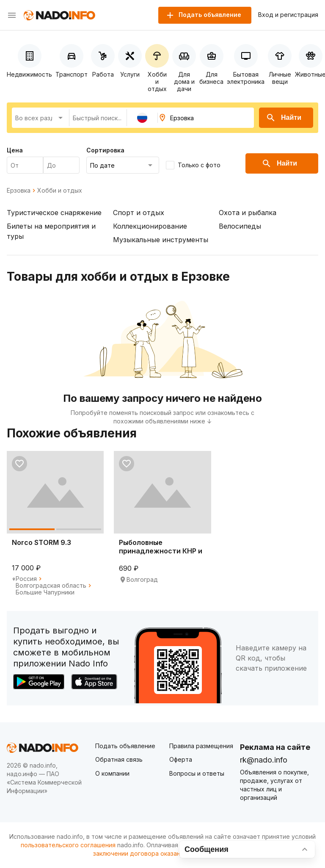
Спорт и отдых (139, 213)
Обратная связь (119, 759)
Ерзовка (19, 191)
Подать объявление (125, 746)
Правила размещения (201, 746)
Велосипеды (240, 226)
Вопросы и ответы (197, 773)
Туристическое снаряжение (54, 213)
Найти (284, 118)
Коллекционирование (150, 226)
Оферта (181, 759)
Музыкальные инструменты (161, 240)
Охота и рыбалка (248, 213)
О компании (112, 773)
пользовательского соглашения (68, 845)
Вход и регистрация (288, 15)
